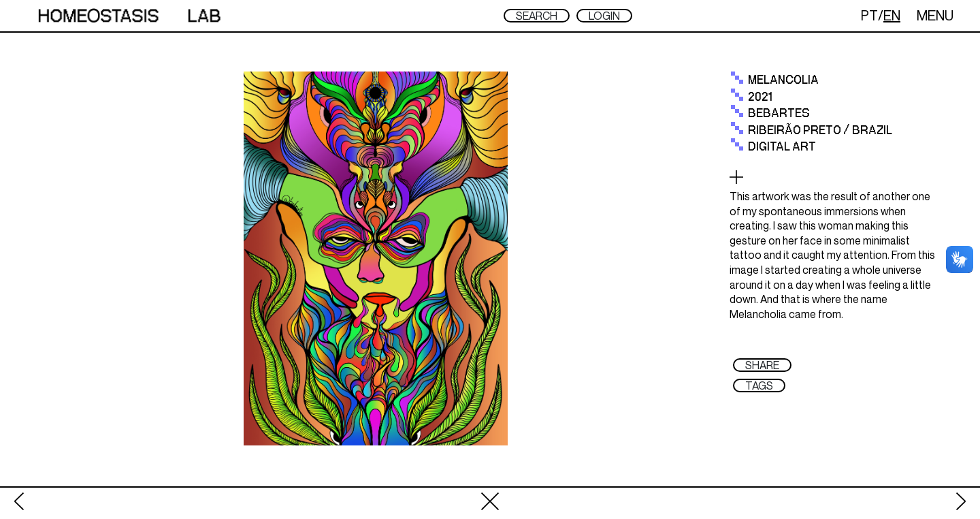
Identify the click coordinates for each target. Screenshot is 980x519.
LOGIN (604, 16)
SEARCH (537, 16)
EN (892, 15)
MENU (935, 15)
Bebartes (779, 114)
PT (869, 15)
